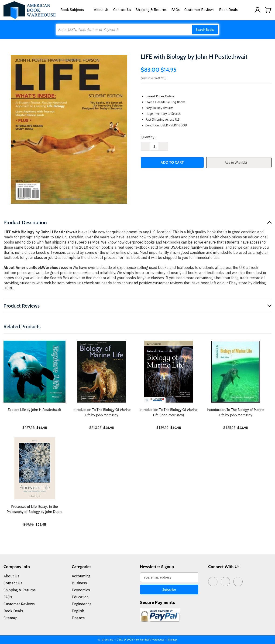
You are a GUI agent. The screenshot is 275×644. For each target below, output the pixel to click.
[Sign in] (258, 10)
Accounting (81, 576)
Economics (81, 590)
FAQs (175, 10)
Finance (78, 618)
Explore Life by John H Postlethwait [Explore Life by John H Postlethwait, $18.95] (34, 410)
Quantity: (148, 137)
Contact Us (122, 10)
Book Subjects (75, 10)
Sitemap (10, 618)
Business (79, 583)
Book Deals (228, 10)
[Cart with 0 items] (268, 10)
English (78, 611)
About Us (101, 10)
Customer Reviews (199, 10)
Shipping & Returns (151, 10)
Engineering (82, 604)
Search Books (205, 30)
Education (80, 597)
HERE (8, 288)
